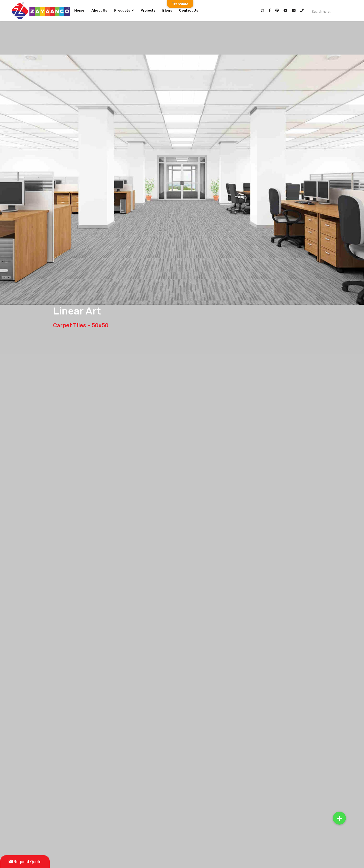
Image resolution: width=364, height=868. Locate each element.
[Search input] (337, 12)
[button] (339, 818)
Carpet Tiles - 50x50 (81, 325)
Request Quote (25, 862)
